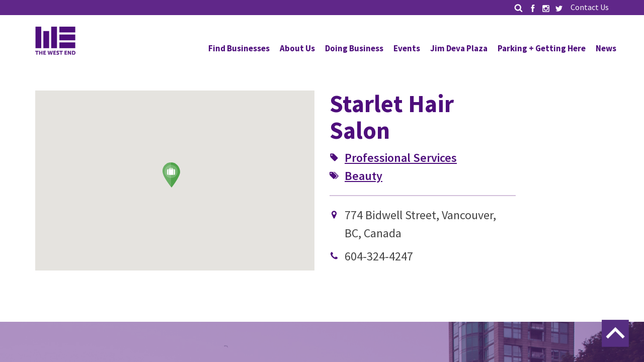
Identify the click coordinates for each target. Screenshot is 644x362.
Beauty (364, 176)
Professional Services (401, 158)
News (606, 48)
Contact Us (590, 7)
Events (407, 48)
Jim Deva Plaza (459, 48)
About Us (297, 48)
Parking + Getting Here (542, 48)
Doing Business (354, 48)
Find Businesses (239, 48)
